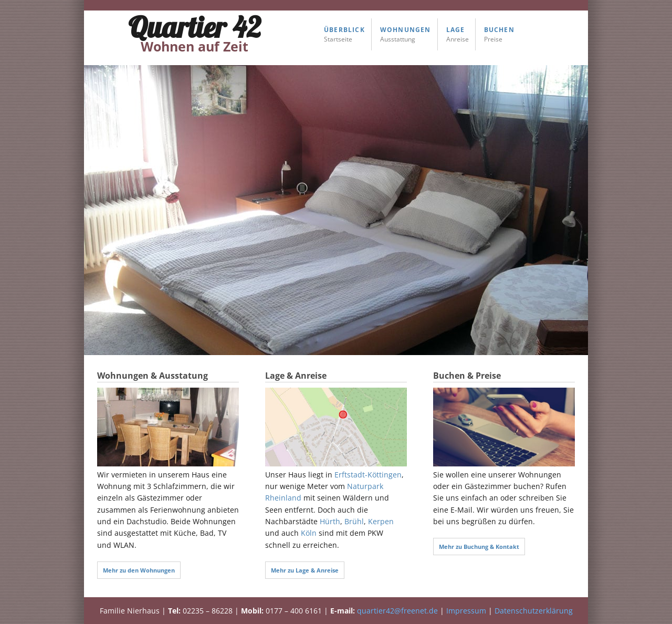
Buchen (499, 30)
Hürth (330, 521)
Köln (309, 533)
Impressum (466, 611)
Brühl (354, 521)
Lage (456, 30)
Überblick (344, 30)
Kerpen (381, 521)
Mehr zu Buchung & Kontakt (479, 547)
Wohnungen (406, 30)
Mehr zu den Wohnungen (139, 570)
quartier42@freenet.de (397, 611)
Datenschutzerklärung (534, 611)
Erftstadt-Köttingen (368, 475)
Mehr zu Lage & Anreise (305, 570)
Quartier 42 (195, 33)
